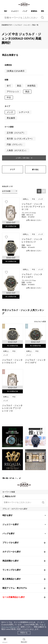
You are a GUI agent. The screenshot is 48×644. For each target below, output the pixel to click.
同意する (24, 633)
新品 (19, 86)
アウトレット (13, 92)
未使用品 (31, 86)
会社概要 (28, 577)
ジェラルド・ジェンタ (22, 25)
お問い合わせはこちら (24, 541)
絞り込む (35, 116)
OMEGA (6, 451)
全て (9, 86)
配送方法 (10, 582)
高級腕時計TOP (7, 25)
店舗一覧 (28, 582)
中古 (9, 97)
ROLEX (6, 436)
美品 (27, 92)
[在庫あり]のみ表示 (16, 71)
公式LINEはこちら (24, 512)
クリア (12, 116)
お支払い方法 (11, 577)
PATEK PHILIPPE (10, 459)
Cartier (6, 443)
